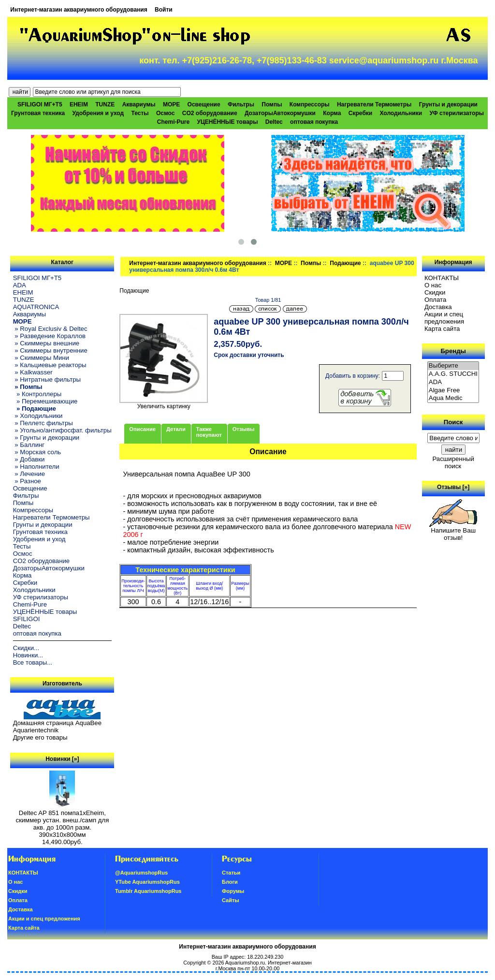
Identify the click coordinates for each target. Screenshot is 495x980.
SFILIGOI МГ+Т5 (40, 104)
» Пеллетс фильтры (43, 423)
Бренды (453, 351)
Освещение (204, 104)
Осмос (166, 113)
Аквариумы (139, 104)
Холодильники (401, 113)
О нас (433, 285)
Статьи (231, 873)
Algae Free (453, 391)
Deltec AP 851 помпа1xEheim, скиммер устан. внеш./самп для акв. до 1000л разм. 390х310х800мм (62, 821)
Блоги (230, 882)
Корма (332, 113)
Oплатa (436, 300)
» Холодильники (38, 416)
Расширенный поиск (453, 462)
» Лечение (29, 474)
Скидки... (26, 648)
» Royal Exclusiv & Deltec (50, 329)
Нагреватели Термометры (374, 104)
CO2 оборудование (210, 113)
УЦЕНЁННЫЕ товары (228, 122)
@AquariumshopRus (141, 873)
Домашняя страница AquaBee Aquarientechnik (57, 727)
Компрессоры (310, 104)
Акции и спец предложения (444, 318)
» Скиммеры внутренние (50, 350)
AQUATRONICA (36, 307)
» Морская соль (37, 452)
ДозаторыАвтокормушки (280, 113)
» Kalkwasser (33, 372)
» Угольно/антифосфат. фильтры (62, 430)
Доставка (438, 307)
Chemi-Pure (173, 122)
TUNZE (105, 104)
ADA (20, 285)
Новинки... (28, 655)
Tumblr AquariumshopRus (148, 891)
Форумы (233, 891)
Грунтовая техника (38, 113)
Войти (164, 10)
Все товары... (33, 662)
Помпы (272, 104)
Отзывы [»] (453, 487)
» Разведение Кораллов (49, 336)
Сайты (231, 900)
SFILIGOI (27, 619)
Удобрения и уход (98, 113)
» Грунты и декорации (46, 438)
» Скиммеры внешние (46, 343)
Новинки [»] (62, 759)
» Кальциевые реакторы (50, 365)
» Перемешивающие (45, 401)
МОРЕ (284, 263)
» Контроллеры (37, 394)
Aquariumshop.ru (245, 963)
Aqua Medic (453, 398)
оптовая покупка (314, 122)
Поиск (453, 422)
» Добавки (29, 459)
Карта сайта (442, 329)
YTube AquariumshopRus (147, 882)
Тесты (140, 113)
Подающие (345, 263)
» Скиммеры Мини (41, 358)
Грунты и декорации (448, 104)
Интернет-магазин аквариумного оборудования (79, 10)
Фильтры (241, 104)
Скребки (360, 113)
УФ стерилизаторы (457, 113)
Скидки (435, 292)
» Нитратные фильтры (47, 379)
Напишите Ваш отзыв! (453, 531)
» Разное (27, 481)
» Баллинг (29, 445)
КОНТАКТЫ (442, 278)
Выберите (453, 366)
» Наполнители (36, 467)
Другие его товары (40, 737)
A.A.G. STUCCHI (453, 374)
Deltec (274, 122)
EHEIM (79, 104)
